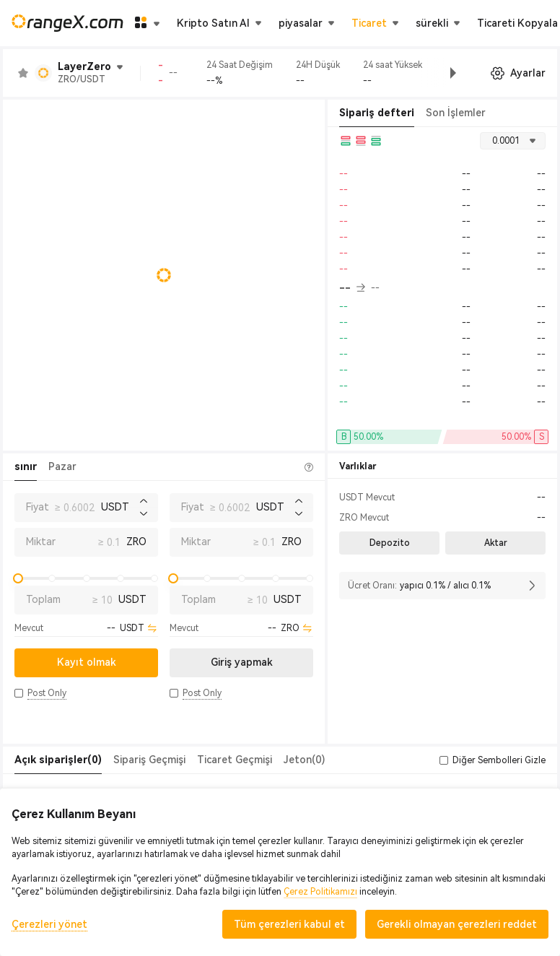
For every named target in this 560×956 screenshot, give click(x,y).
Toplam (43, 599)
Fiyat (38, 507)
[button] (442, 73)
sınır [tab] (26, 466)
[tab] (58, 760)
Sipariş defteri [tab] (377, 113)
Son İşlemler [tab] (456, 113)
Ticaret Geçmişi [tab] (235, 760)
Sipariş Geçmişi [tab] (149, 760)
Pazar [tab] (62, 466)
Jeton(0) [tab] (304, 760)
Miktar (41, 542)
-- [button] (352, 288)
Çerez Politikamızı (320, 892)
